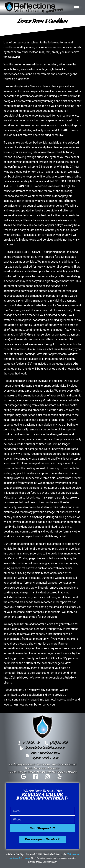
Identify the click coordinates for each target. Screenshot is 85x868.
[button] (77, 7)
